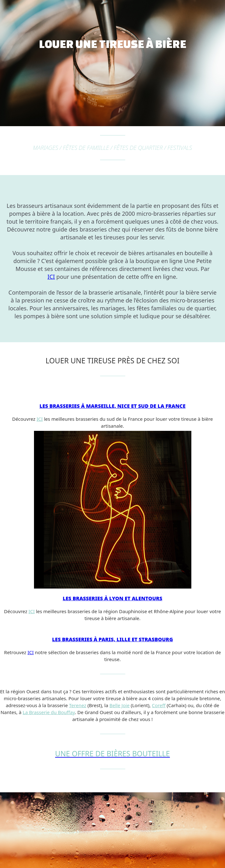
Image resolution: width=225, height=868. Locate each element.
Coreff (159, 705)
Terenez (78, 705)
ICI (51, 277)
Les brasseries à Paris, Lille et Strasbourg (113, 639)
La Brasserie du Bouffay (49, 712)
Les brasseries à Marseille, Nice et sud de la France (112, 406)
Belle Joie (120, 705)
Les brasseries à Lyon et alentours (112, 598)
